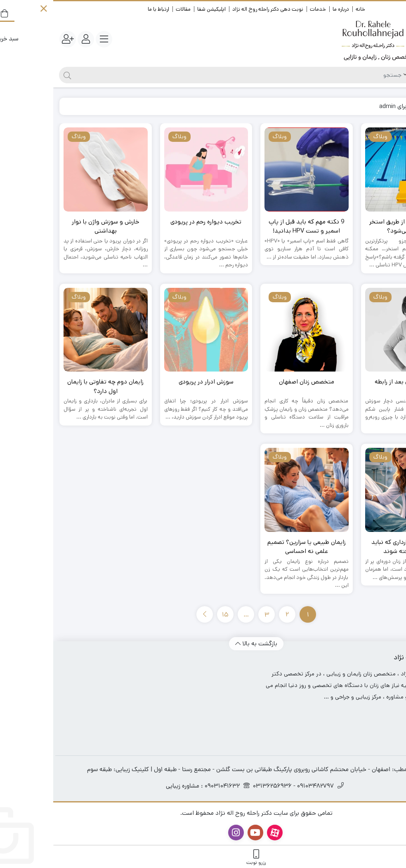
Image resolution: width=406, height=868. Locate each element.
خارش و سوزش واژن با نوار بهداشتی (52, 226)
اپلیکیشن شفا (158, 9)
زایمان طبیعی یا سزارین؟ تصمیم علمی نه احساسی (253, 547)
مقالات (130, 9)
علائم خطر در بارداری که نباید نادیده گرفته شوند (354, 547)
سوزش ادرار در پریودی (153, 382)
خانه (307, 9)
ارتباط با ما (105, 9)
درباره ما (288, 9)
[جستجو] (185, 75)
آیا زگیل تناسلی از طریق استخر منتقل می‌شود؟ (354, 226)
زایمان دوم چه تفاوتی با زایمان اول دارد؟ (52, 386)
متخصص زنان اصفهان (253, 382)
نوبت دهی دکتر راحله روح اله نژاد (215, 9)
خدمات (265, 9)
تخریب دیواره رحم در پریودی (153, 222)
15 (172, 615)
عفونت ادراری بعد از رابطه (354, 382)
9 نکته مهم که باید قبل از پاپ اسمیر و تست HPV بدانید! (253, 226)
